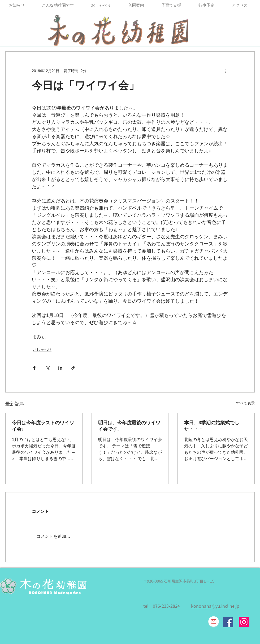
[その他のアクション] (225, 71)
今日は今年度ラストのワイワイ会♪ (43, 426)
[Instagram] (244, 622)
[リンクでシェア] (73, 368)
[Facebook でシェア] (34, 368)
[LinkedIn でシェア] (60, 368)
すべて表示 (245, 403)
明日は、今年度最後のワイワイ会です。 (129, 426)
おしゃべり (42, 350)
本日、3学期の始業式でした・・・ (212, 426)
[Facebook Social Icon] (228, 622)
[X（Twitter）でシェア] (47, 368)
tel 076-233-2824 (162, 606)
